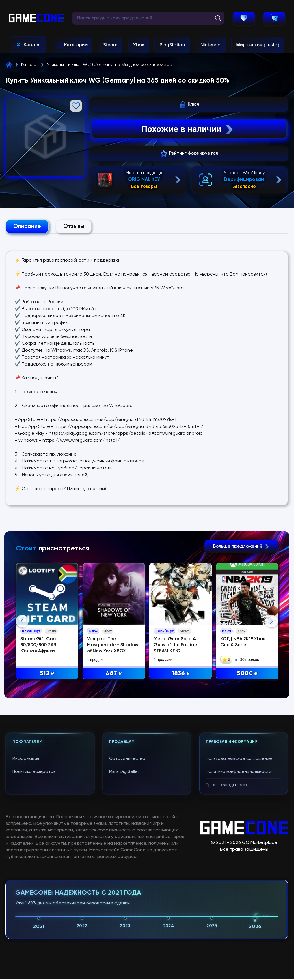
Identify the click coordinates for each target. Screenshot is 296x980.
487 (114, 674)
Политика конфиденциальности (239, 888)
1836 (181, 674)
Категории (76, 45)
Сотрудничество (127, 875)
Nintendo (211, 45)
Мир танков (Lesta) (258, 45)
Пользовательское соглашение (239, 875)
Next (271, 679)
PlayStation (172, 45)
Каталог (32, 45)
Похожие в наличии (188, 129)
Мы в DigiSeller (124, 888)
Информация (26, 875)
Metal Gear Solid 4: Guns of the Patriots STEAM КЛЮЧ (177, 645)
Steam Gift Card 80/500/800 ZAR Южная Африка (39, 645)
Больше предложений (241, 546)
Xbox (139, 45)
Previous (22, 679)
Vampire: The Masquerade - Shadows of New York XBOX (114, 645)
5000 (248, 674)
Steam (110, 45)
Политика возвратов (34, 888)
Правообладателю (226, 901)
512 (47, 674)
